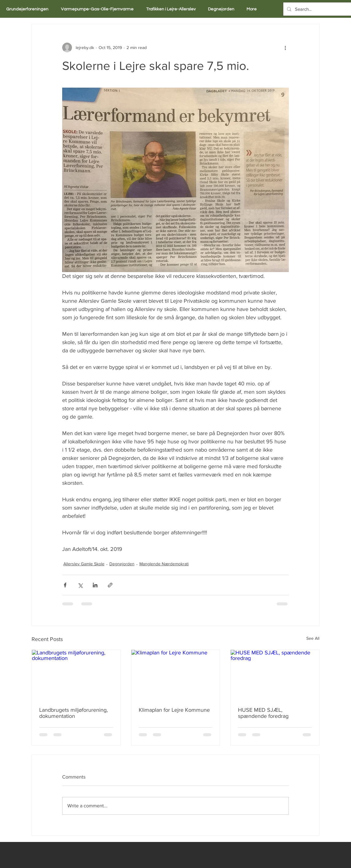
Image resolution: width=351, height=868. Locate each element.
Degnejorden (122, 564)
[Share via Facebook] (65, 585)
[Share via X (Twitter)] (80, 585)
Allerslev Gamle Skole (84, 564)
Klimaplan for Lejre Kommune (174, 710)
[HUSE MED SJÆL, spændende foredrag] (275, 675)
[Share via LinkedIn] (95, 585)
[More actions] (285, 47)
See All (313, 638)
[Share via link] (110, 585)
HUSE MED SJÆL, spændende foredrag (263, 713)
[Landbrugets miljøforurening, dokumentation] (76, 675)
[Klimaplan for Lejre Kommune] (176, 675)
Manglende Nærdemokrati (164, 564)
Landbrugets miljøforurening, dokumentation (74, 713)
